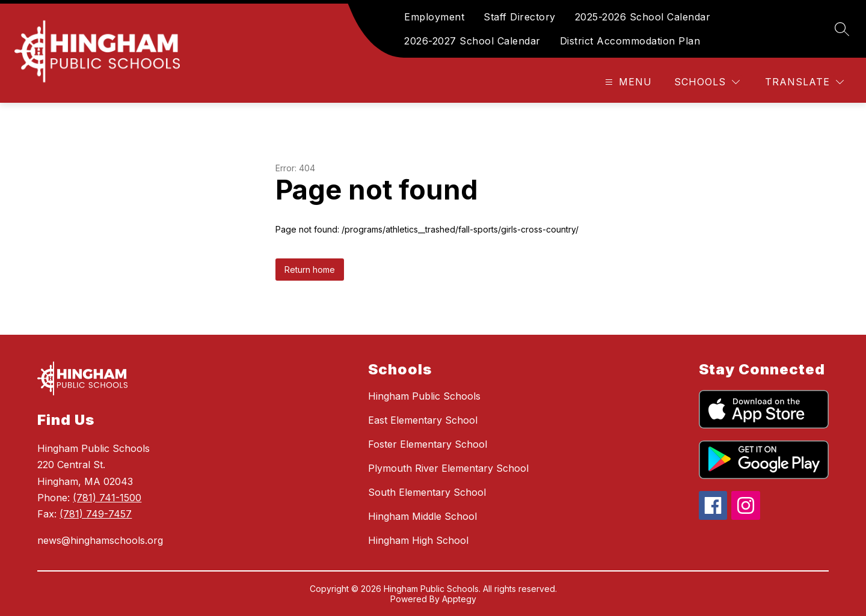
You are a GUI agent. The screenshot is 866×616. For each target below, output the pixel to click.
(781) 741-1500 (107, 498)
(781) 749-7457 (96, 514)
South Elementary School (427, 492)
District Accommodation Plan (630, 41)
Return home (310, 270)
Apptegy (459, 599)
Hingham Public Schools (424, 396)
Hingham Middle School (422, 516)
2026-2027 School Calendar (472, 41)
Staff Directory (520, 17)
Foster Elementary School (428, 444)
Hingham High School (418, 540)
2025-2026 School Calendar (643, 17)
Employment (434, 17)
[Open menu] (627, 82)
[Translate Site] (804, 82)
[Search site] (842, 29)
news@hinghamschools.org (100, 540)
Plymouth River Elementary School (448, 468)
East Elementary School (423, 420)
